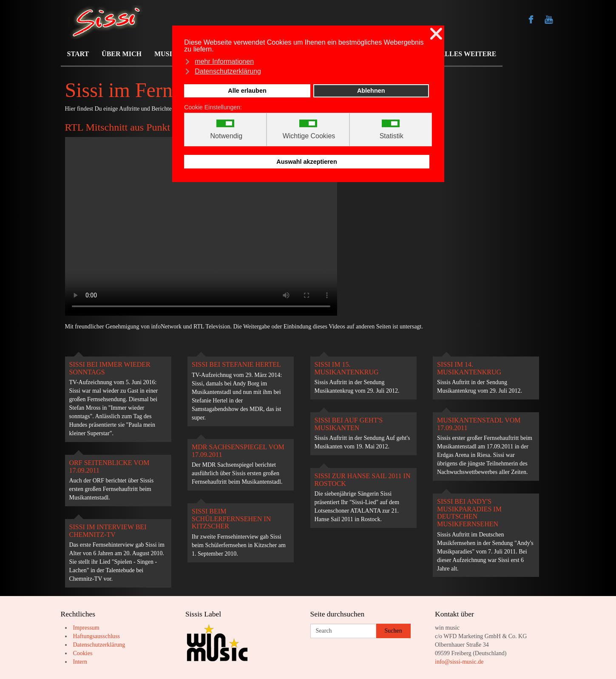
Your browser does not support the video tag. (201, 226)
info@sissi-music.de (459, 662)
